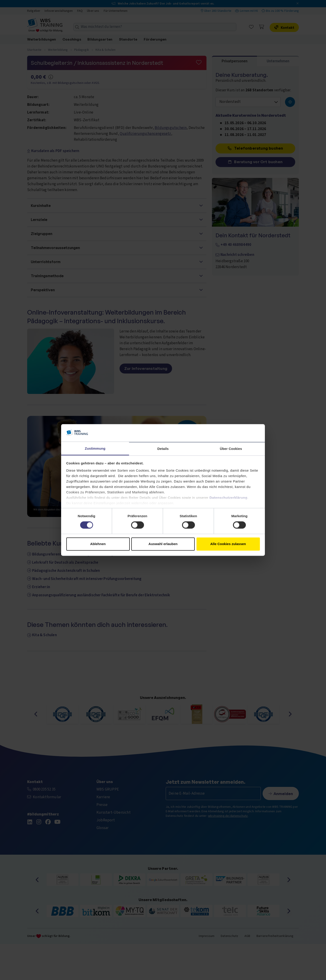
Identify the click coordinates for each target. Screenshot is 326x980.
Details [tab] (163, 449)
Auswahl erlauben (163, 544)
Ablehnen (98, 544)
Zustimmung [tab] (95, 448)
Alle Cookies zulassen (228, 544)
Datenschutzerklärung (228, 498)
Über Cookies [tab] (231, 449)
